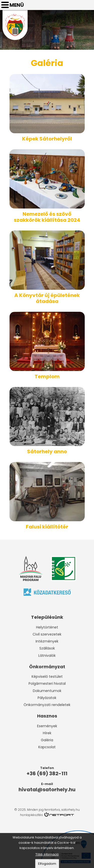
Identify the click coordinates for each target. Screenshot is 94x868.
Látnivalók (47, 655)
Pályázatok (47, 698)
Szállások (47, 648)
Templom (47, 376)
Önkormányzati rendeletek (47, 705)
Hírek (47, 733)
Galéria (47, 740)
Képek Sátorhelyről (47, 139)
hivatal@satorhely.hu (88, 5)
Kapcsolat (47, 747)
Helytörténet (47, 627)
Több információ (47, 855)
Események (47, 726)
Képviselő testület (47, 676)
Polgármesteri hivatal (47, 683)
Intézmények (47, 641)
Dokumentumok (47, 691)
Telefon (75, 5)
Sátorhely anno (47, 451)
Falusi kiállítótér (47, 527)
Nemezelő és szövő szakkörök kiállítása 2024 (47, 217)
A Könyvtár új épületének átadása (47, 298)
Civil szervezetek (47, 634)
